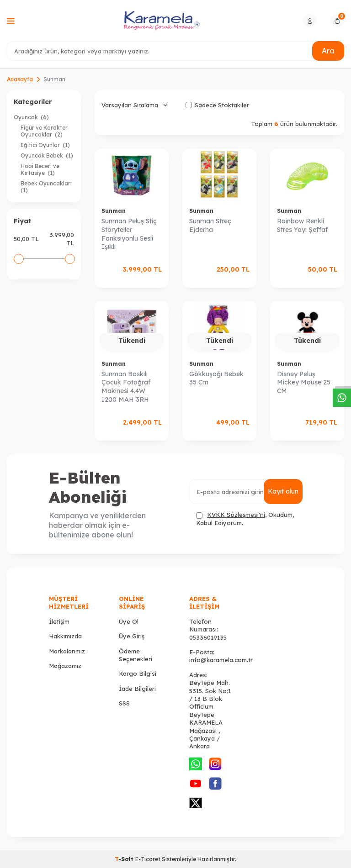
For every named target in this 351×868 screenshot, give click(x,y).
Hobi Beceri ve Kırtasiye (40, 169)
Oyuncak (31, 117)
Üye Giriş (132, 636)
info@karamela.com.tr (221, 660)
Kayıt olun (283, 491)
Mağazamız (65, 666)
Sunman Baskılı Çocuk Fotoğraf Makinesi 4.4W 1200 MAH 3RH (126, 387)
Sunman (114, 211)
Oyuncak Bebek (47, 155)
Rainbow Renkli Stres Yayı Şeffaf (302, 225)
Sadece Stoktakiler (217, 105)
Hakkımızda (65, 636)
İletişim (59, 621)
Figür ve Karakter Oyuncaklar (44, 131)
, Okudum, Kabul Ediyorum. (245, 518)
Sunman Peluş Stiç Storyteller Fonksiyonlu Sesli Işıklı (129, 234)
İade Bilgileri (137, 689)
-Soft (125, 859)
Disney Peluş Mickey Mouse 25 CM (304, 383)
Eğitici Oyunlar (45, 145)
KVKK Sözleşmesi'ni (236, 515)
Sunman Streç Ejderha (210, 225)
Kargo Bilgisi (138, 673)
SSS (124, 703)
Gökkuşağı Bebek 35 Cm (216, 378)
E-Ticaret (148, 859)
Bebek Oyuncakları (47, 187)
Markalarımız (67, 651)
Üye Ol (129, 621)
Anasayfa (20, 79)
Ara (328, 51)
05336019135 (208, 637)
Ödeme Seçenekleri (136, 655)
